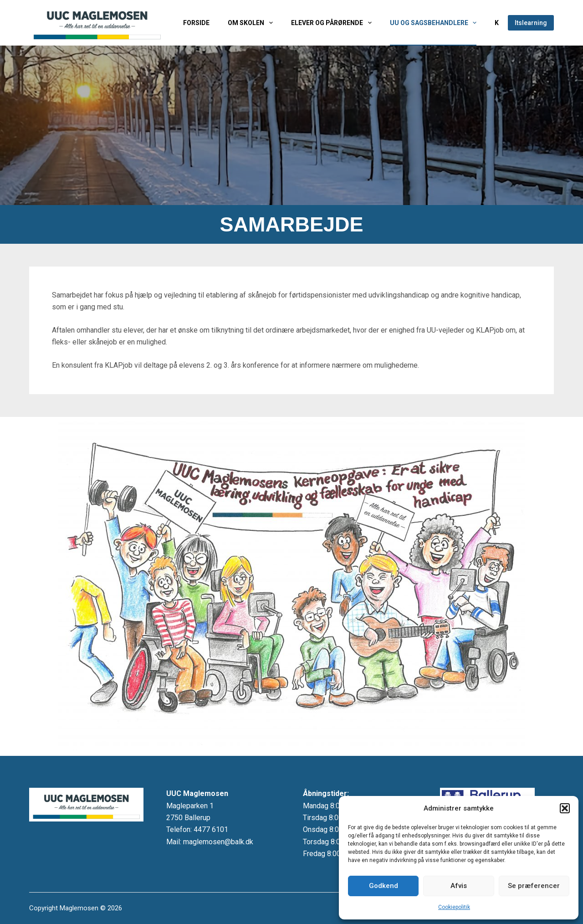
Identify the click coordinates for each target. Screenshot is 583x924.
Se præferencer (534, 886)
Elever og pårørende (333, 23)
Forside (196, 23)
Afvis (459, 886)
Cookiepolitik (454, 907)
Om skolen (252, 23)
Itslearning (531, 23)
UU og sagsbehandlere (435, 23)
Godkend (384, 886)
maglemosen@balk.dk (218, 842)
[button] (565, 808)
